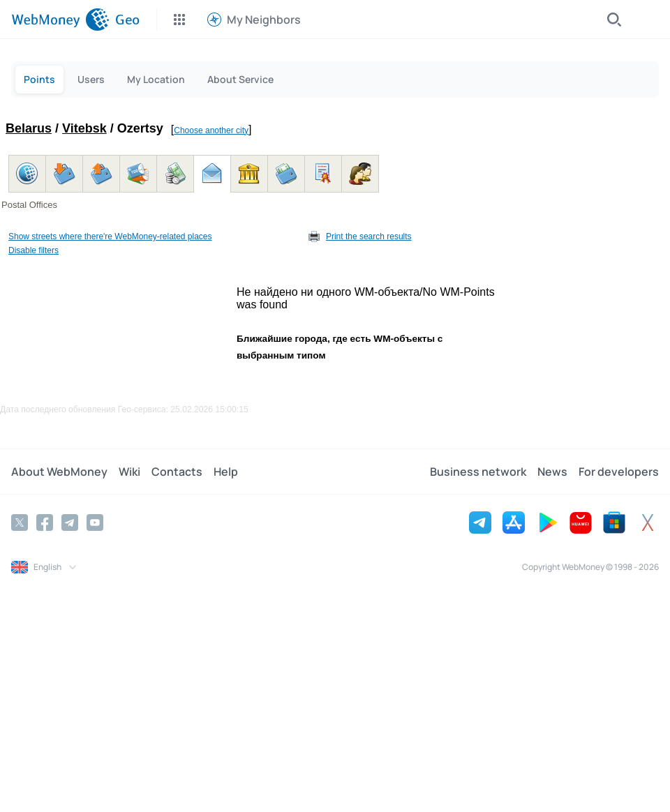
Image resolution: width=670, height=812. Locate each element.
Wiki (129, 472)
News (552, 472)
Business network (478, 472)
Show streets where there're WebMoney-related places (110, 236)
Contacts (177, 472)
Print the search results (369, 236)
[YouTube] (95, 522)
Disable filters (33, 250)
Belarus (29, 128)
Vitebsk (84, 128)
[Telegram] (70, 522)
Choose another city (211, 130)
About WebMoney (59, 472)
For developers (619, 472)
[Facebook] (45, 522)
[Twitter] (20, 522)
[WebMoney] (60, 20)
